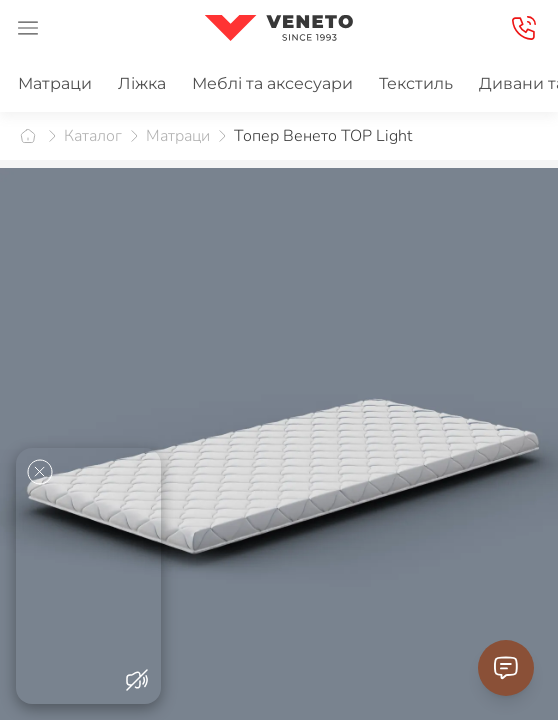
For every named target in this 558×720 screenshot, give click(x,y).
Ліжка (142, 83)
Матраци (55, 83)
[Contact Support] (506, 668)
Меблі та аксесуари (272, 83)
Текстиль (416, 83)
